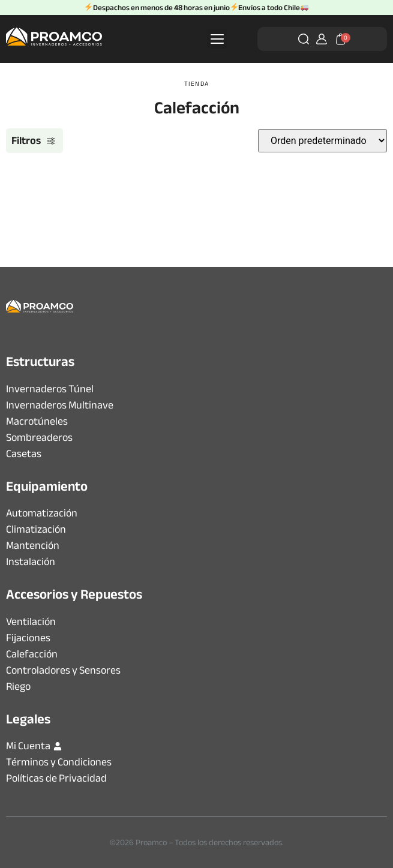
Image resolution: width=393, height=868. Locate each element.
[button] (217, 39)
